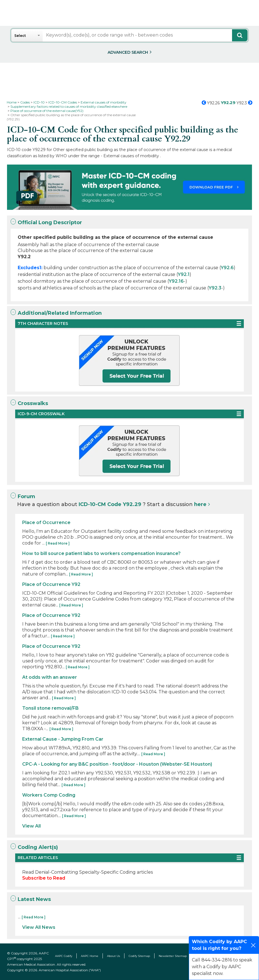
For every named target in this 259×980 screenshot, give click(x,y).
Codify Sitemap (139, 956)
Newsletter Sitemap (173, 956)
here (200, 504)
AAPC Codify (64, 956)
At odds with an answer (50, 677)
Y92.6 (227, 268)
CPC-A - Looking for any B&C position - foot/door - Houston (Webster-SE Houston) (117, 764)
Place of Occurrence (46, 522)
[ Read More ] (58, 543)
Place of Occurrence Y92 (51, 584)
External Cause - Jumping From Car (63, 739)
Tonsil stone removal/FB (50, 708)
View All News (39, 927)
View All (31, 826)
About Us (113, 956)
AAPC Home (90, 956)
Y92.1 (184, 274)
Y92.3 (215, 288)
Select (20, 36)
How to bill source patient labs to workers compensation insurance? (101, 553)
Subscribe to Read (44, 878)
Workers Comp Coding (49, 795)
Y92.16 (176, 281)
